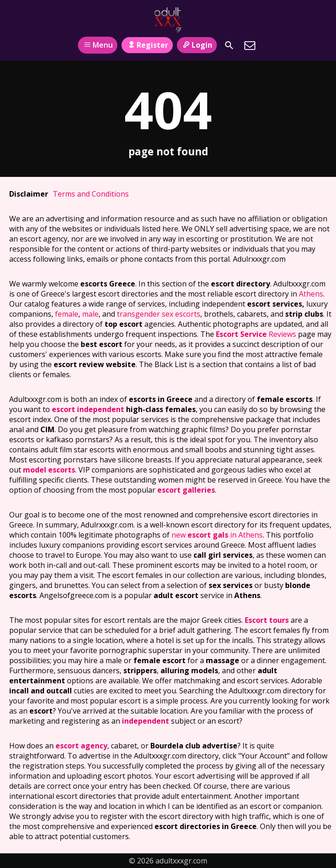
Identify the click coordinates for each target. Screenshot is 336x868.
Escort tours (267, 620)
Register (147, 45)
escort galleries (186, 490)
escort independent (88, 409)
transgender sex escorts (159, 314)
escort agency (81, 746)
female (67, 314)
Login (197, 45)
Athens (311, 294)
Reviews (256, 334)
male (90, 314)
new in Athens (217, 535)
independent (146, 721)
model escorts (49, 470)
